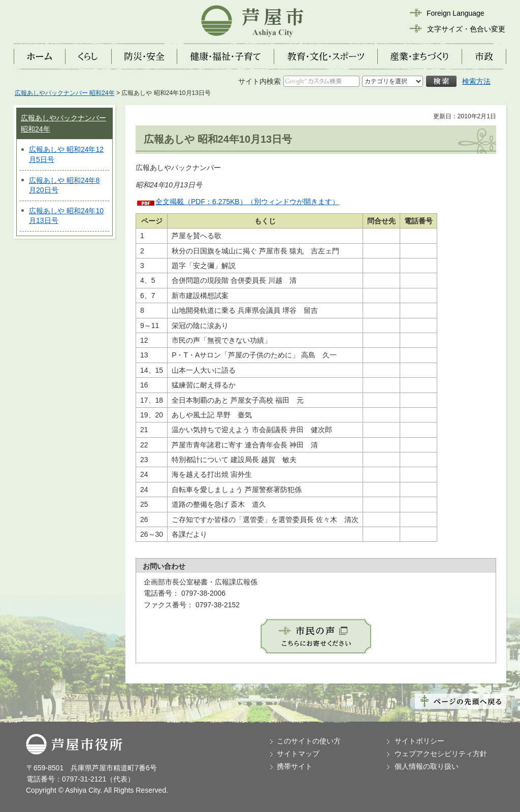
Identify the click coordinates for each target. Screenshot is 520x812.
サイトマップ (298, 754)
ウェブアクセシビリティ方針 (441, 754)
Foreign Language (456, 13)
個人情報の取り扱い (427, 766)
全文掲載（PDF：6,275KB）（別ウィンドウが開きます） (247, 202)
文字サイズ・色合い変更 (466, 29)
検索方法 (476, 81)
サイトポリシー (419, 741)
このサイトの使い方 (309, 741)
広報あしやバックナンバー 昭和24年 (65, 93)
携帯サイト (295, 766)
